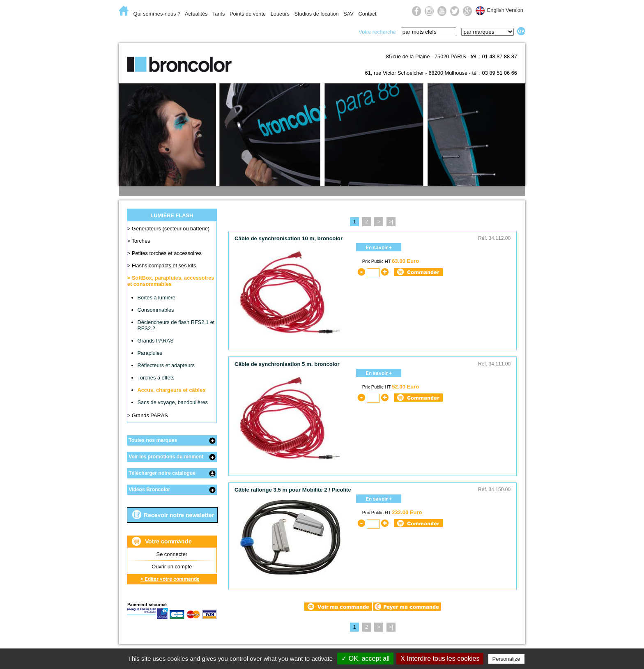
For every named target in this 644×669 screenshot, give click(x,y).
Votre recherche (377, 32)
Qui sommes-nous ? (157, 14)
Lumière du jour (263, 31)
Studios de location (316, 14)
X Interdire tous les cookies (440, 659)
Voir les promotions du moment (166, 457)
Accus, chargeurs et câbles (172, 390)
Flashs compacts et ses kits (164, 266)
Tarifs (219, 14)
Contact (367, 14)
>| (391, 222)
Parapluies (150, 353)
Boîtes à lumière (156, 298)
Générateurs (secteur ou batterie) (171, 229)
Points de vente (248, 14)
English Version (505, 10)
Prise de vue (323, 31)
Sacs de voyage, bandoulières (173, 402)
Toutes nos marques (153, 440)
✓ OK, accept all (365, 659)
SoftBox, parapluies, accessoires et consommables (171, 281)
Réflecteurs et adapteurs (166, 365)
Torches (141, 241)
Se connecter (172, 554)
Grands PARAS (156, 341)
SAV (348, 14)
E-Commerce (145, 31)
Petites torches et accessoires (167, 253)
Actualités (196, 14)
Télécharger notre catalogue (162, 473)
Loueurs (280, 14)
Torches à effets (156, 378)
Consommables (156, 310)
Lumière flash (203, 31)
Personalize (506, 659)
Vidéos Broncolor (149, 490)
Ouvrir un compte (172, 567)
